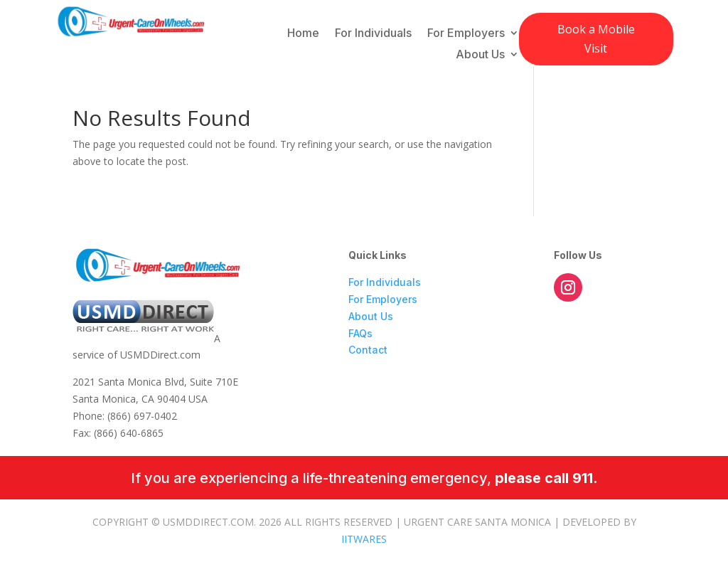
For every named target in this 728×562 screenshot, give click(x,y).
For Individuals (373, 34)
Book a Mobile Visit (596, 39)
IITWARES (364, 539)
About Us (480, 55)
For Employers (466, 34)
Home (303, 34)
